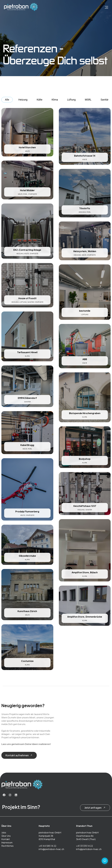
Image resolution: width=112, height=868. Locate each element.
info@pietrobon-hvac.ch (51, 849)
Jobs (4, 832)
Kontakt (6, 839)
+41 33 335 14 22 (85, 846)
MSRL (88, 100)
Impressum (7, 842)
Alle (7, 100)
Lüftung (71, 100)
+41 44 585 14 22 (48, 846)
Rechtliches (7, 846)
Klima (55, 100)
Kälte (40, 100)
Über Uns (6, 836)
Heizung (23, 100)
